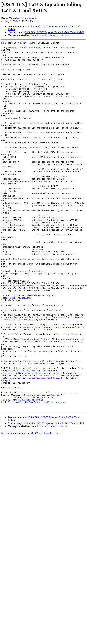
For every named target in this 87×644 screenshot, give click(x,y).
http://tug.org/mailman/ (17, 349)
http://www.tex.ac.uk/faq (28, 472)
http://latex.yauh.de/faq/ (40, 469)
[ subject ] (54, 35)
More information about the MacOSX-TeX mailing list (30, 507)
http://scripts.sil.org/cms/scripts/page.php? (30, 437)
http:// (7, 448)
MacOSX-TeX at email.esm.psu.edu (45, 475)
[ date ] (34, 35)
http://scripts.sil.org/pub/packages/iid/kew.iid (32, 445)
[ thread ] (43, 35)
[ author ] (65, 35)
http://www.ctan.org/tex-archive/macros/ (60, 384)
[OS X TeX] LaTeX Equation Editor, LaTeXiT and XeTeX (54, 32)
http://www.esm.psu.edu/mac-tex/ (42, 466)
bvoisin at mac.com (26, 18)
